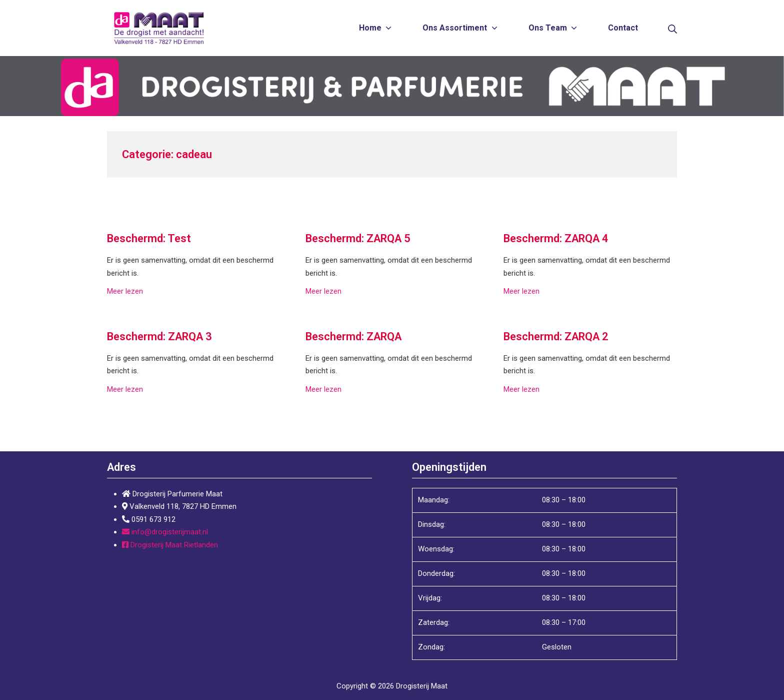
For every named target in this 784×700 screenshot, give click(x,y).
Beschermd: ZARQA (353, 336)
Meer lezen (125, 291)
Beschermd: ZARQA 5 (358, 238)
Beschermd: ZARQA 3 (159, 336)
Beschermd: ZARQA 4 (556, 238)
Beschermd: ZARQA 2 (556, 336)
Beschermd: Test (149, 238)
